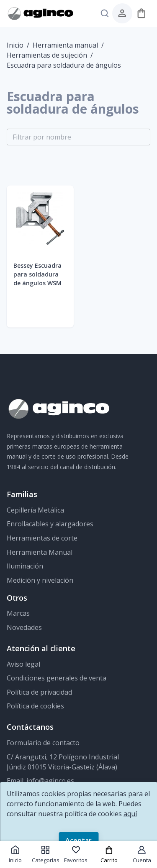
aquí (130, 814)
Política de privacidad (39, 692)
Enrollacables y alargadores (50, 524)
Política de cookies (35, 706)
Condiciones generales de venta (57, 678)
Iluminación (25, 566)
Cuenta (142, 854)
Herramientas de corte (42, 538)
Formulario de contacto (43, 743)
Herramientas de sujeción (47, 55)
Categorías (46, 854)
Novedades (24, 627)
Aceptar (78, 840)
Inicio (15, 45)
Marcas (18, 613)
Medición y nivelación (40, 580)
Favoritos (76, 854)
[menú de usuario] (122, 13)
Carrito (109, 855)
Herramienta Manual (40, 552)
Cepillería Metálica (35, 510)
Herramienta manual (65, 45)
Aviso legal (23, 664)
